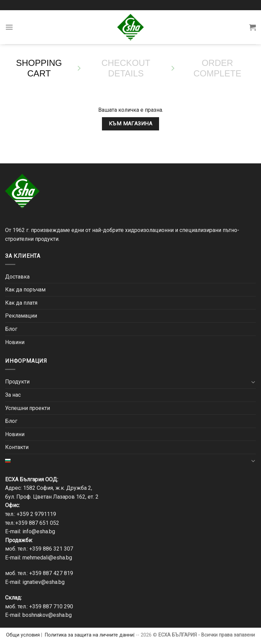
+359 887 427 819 (51, 573)
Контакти (17, 447)
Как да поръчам (25, 290)
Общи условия (23, 635)
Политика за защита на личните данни (89, 635)
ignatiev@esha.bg (43, 582)
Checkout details (126, 68)
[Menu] (9, 27)
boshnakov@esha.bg (47, 615)
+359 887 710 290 (51, 606)
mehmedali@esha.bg (47, 558)
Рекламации (21, 316)
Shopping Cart (39, 68)
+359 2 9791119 (36, 514)
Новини (15, 342)
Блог (11, 329)
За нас (13, 395)
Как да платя (21, 303)
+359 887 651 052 (37, 523)
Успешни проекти (28, 408)
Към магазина (131, 124)
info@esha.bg (39, 531)
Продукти (17, 382)
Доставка (17, 277)
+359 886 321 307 (51, 549)
